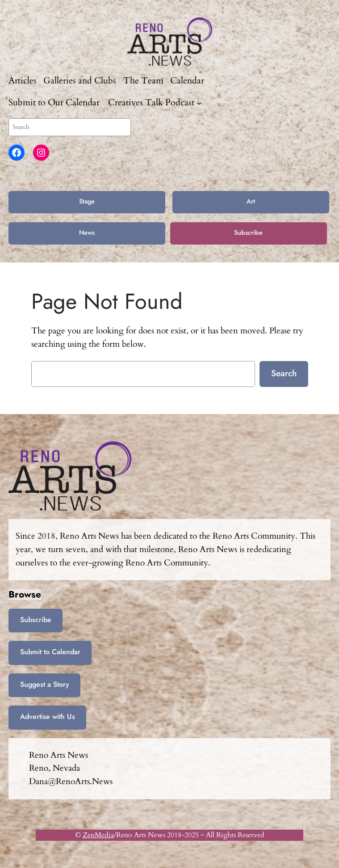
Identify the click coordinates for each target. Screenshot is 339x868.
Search (284, 373)
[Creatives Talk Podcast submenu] (199, 103)
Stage (87, 201)
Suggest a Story (45, 684)
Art (251, 201)
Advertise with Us (48, 716)
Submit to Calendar (50, 652)
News (87, 233)
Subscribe (248, 233)
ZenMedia (98, 835)
